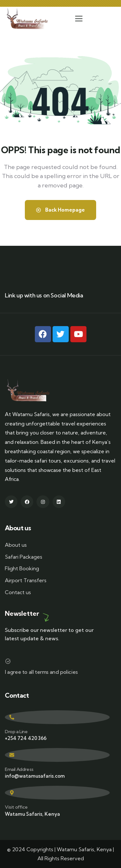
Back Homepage (60, 210)
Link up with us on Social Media (44, 295)
